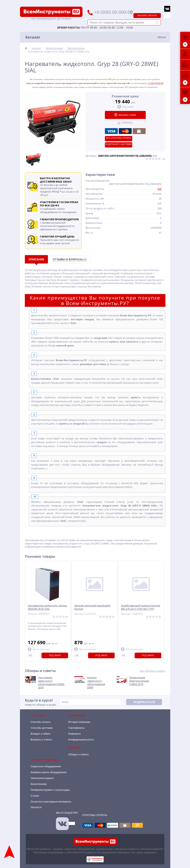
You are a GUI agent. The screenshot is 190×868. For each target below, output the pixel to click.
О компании (77, 716)
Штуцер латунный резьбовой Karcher (92, 607)
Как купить (38, 716)
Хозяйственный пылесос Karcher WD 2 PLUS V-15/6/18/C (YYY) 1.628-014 (141, 609)
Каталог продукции (45, 760)
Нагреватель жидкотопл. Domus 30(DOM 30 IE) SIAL (47, 607)
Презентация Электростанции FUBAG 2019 (139, 681)
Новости (75, 748)
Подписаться (144, 702)
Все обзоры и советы (153, 671)
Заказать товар (125, 115)
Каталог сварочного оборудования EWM (96, 683)
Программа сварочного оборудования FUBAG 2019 (51, 683)
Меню (162, 37)
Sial (159, 189)
